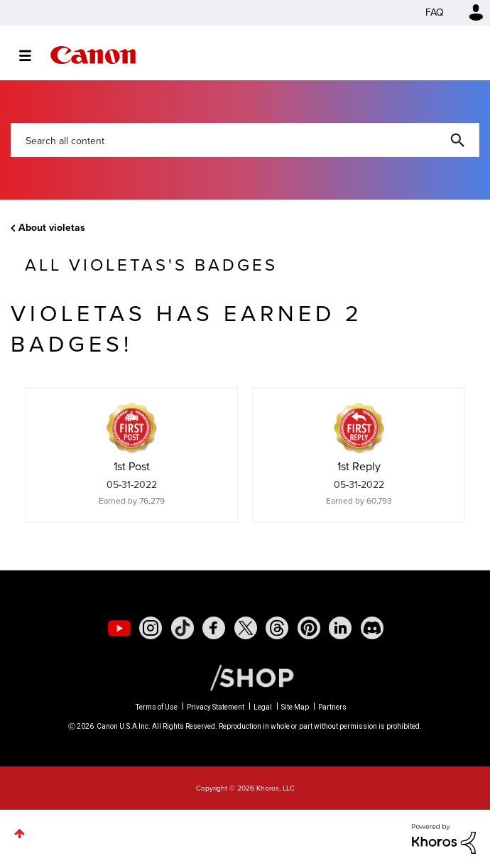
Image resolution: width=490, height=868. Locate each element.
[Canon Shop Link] (245, 677)
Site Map (295, 707)
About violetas (52, 228)
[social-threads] (277, 628)
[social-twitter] (246, 628)
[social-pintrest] (309, 628)
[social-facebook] (214, 628)
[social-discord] (372, 628)
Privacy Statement (216, 707)
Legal (263, 707)
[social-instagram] (151, 628)
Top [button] (20, 834)
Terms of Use (157, 707)
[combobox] (245, 140)
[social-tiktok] (183, 628)
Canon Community (93, 55)
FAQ (435, 12)
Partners (332, 707)
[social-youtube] (119, 628)
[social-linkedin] (340, 628)
